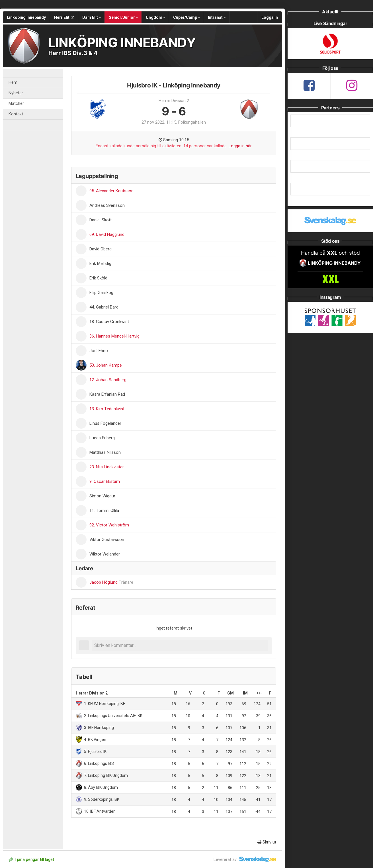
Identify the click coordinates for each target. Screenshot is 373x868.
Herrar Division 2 (174, 101)
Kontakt (16, 114)
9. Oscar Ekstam (105, 481)
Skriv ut (267, 842)
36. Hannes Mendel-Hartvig (114, 336)
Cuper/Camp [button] (187, 17)
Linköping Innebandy (26, 17)
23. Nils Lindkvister (107, 467)
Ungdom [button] (156, 17)
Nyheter (16, 93)
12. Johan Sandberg (108, 380)
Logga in (270, 17)
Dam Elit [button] (92, 17)
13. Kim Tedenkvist (107, 409)
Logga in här (240, 146)
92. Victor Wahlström (109, 525)
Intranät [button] (217, 17)
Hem (13, 82)
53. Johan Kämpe (106, 365)
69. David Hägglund (107, 234)
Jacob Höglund (111, 582)
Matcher (16, 104)
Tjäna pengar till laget (31, 859)
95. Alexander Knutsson (111, 191)
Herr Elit (64, 17)
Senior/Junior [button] (123, 17)
